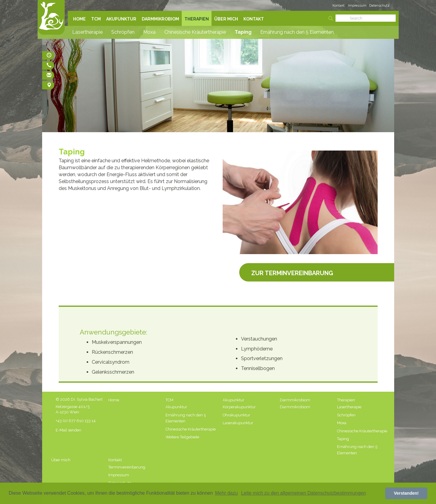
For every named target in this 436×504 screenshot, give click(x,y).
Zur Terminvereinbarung (292, 272)
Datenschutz (379, 5)
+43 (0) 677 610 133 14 (76, 421)
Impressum (358, 5)
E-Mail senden (68, 430)
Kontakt (339, 5)
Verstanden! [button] (406, 493)
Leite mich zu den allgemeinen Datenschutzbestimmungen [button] (303, 493)
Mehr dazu (227, 493)
